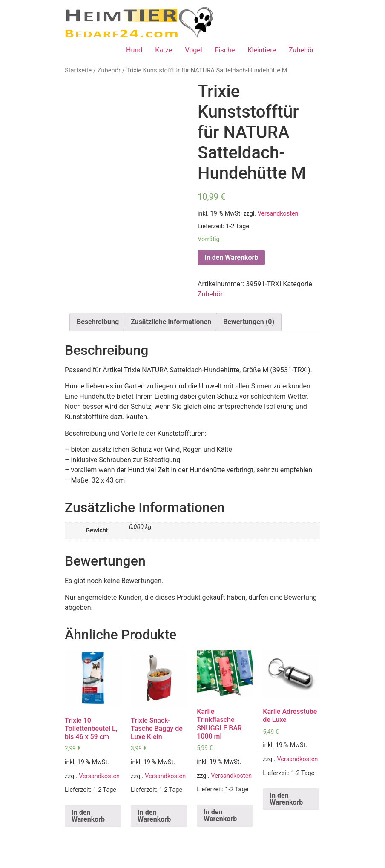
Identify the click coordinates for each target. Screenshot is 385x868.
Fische (225, 50)
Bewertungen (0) (249, 322)
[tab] (98, 322)
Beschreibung (98, 322)
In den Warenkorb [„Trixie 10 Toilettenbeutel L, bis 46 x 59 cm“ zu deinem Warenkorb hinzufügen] (88, 816)
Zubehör (301, 50)
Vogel (193, 50)
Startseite (78, 70)
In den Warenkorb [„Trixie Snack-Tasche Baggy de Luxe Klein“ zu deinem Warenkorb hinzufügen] (154, 816)
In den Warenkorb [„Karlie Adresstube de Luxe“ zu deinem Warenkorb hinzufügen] (286, 799)
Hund (134, 50)
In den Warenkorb (231, 257)
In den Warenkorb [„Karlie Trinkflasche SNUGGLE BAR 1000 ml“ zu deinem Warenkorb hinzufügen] (220, 815)
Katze (164, 50)
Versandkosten (278, 214)
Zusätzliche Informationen (171, 322)
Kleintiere (262, 50)
